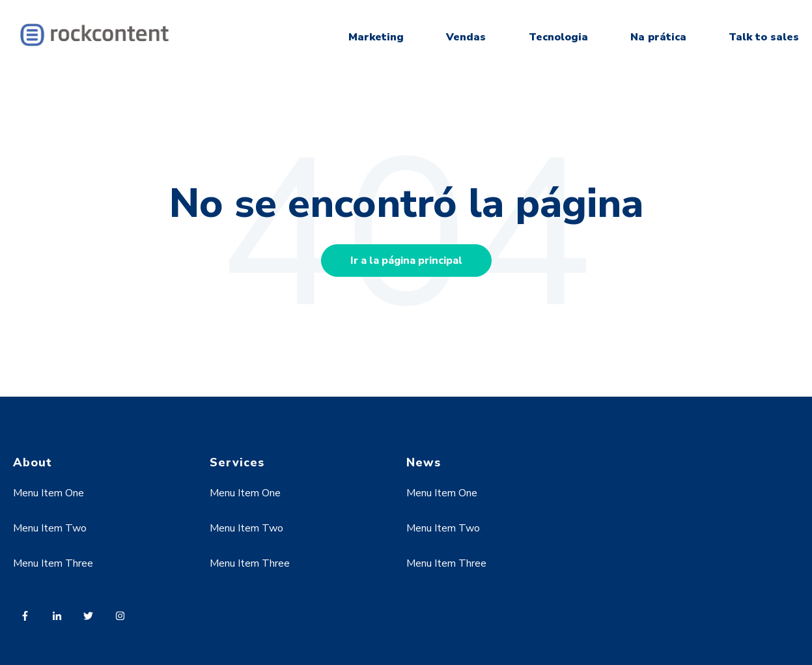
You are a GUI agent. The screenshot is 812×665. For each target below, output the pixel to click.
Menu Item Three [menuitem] (53, 563)
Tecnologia (558, 37)
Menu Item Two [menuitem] (50, 528)
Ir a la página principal (406, 261)
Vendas (466, 37)
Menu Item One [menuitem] (49, 493)
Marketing (376, 37)
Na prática (658, 37)
